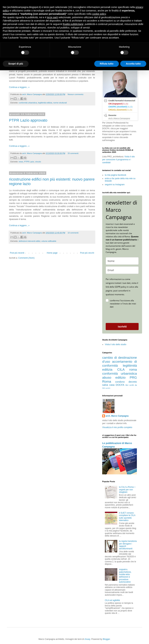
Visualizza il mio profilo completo (117, 427)
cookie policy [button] (99, 14)
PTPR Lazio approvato (28, 120)
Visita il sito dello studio (116, 344)
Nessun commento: (76, 94)
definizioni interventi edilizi (30, 241)
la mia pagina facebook (115, 175)
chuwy (87, 639)
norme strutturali (60, 103)
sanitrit (108, 388)
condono (120, 382)
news (21, 162)
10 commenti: (73, 233)
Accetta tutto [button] (133, 64)
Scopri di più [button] (16, 64)
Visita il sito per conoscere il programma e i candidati (119, 160)
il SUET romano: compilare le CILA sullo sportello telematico (127, 517)
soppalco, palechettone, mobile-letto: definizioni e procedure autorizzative (125, 576)
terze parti (52, 17)
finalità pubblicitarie (73, 24)
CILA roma (127, 370)
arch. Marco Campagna (117, 416)
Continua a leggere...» (19, 87)
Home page (52, 253)
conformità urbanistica (28, 103)
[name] (122, 261)
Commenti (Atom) (26, 258)
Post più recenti (17, 253)
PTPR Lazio (29, 162)
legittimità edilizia (45, 103)
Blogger (106, 639)
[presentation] (120, 316)
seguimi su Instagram (115, 185)
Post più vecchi (87, 253)
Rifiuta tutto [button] (107, 64)
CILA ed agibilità (112, 600)
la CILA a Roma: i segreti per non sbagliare (127, 490)
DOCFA (120, 385)
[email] (122, 270)
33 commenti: (73, 153)
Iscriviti (122, 327)
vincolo (38, 162)
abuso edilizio (114, 378)
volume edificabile (49, 241)
